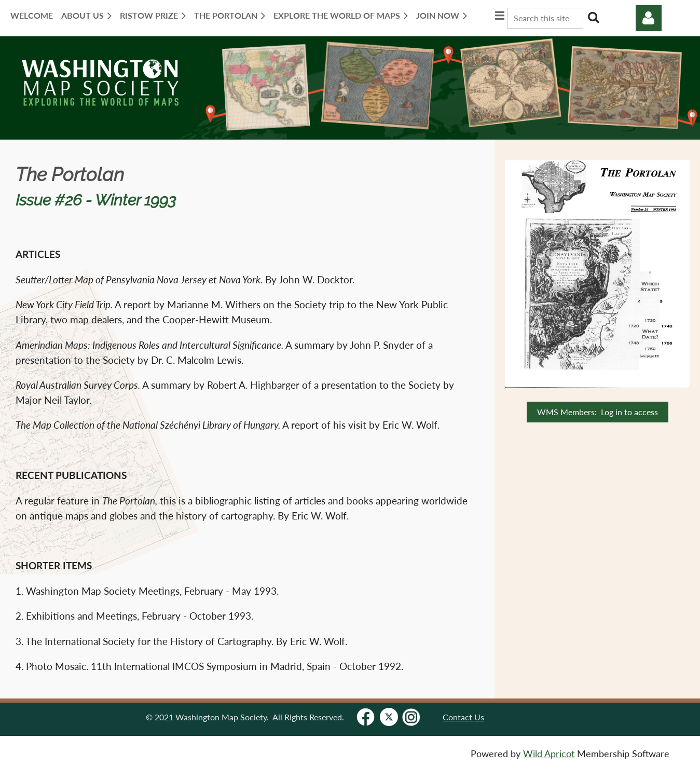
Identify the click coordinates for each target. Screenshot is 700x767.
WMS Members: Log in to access (598, 412)
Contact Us (463, 717)
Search (593, 17)
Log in (649, 18)
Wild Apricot (549, 754)
